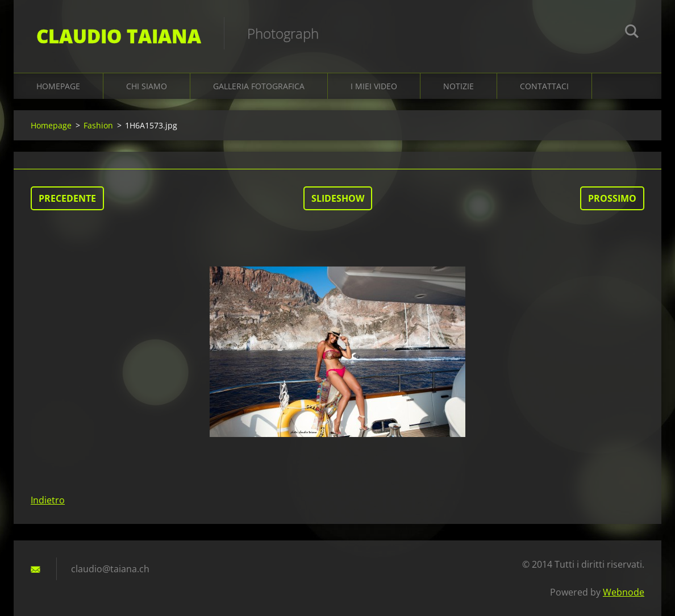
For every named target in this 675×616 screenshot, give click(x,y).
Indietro (48, 500)
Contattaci (544, 86)
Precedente (67, 198)
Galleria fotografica (259, 86)
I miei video (374, 86)
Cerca (632, 33)
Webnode (624, 592)
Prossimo (612, 198)
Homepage (58, 86)
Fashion (98, 125)
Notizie (459, 86)
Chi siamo (147, 86)
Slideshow (338, 198)
